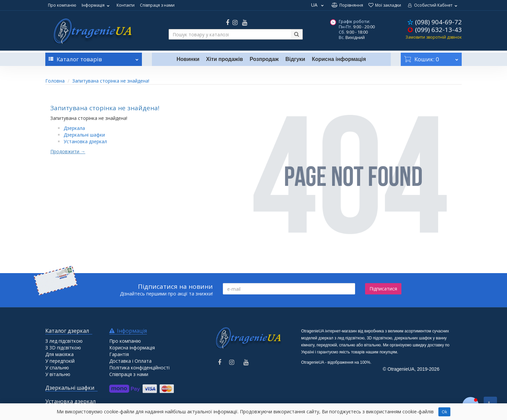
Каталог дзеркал (67, 331)
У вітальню (58, 374)
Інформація (96, 5)
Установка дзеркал (85, 141)
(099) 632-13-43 (438, 30)
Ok (444, 412)
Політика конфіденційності (139, 368)
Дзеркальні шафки (84, 135)
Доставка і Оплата (130, 361)
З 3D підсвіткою (63, 348)
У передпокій (60, 361)
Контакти (126, 5)
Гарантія (119, 354)
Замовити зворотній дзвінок (434, 37)
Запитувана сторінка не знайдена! (111, 81)
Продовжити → (68, 151)
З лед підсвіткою (64, 341)
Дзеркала (74, 128)
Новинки (188, 59)
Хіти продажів (225, 59)
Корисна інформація (339, 59)
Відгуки (295, 59)
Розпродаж (264, 59)
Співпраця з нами (157, 5)
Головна (55, 81)
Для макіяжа (59, 354)
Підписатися (383, 289)
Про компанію (62, 5)
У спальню (57, 368)
